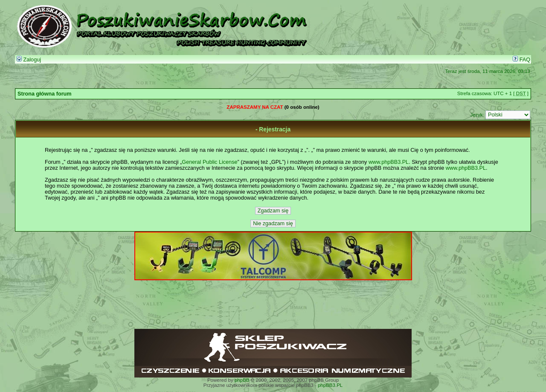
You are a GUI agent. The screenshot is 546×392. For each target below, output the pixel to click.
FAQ (521, 60)
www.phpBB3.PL (389, 162)
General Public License (209, 162)
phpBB (242, 380)
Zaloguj (29, 60)
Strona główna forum (45, 94)
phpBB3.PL (330, 385)
